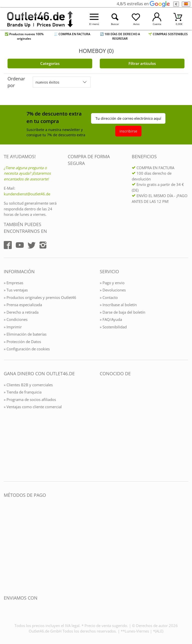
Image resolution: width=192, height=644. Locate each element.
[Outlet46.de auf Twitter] (31, 245)
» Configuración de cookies (27, 349)
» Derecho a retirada (21, 312)
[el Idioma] (186, 4)
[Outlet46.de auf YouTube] (20, 245)
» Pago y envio (112, 283)
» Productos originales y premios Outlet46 (40, 297)
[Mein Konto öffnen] (157, 19)
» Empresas (13, 283)
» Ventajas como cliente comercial (33, 407)
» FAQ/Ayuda (111, 319)
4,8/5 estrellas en (143, 4)
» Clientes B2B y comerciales (28, 385)
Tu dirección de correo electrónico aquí (128, 118)
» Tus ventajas (16, 290)
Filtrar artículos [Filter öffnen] (142, 63)
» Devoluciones (113, 290)
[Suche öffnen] (115, 19)
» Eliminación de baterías (25, 334)
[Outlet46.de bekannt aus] (103, 428)
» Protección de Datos (22, 342)
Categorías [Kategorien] (50, 63)
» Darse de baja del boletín (122, 312)
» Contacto (109, 297)
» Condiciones (16, 319)
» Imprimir (13, 327)
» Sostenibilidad (113, 327)
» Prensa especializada (23, 305)
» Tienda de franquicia (23, 392)
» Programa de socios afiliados (30, 399)
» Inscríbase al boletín (118, 305)
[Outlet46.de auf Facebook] (8, 245)
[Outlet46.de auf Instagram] (43, 245)
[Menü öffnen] (94, 19)
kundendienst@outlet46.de (27, 194)
